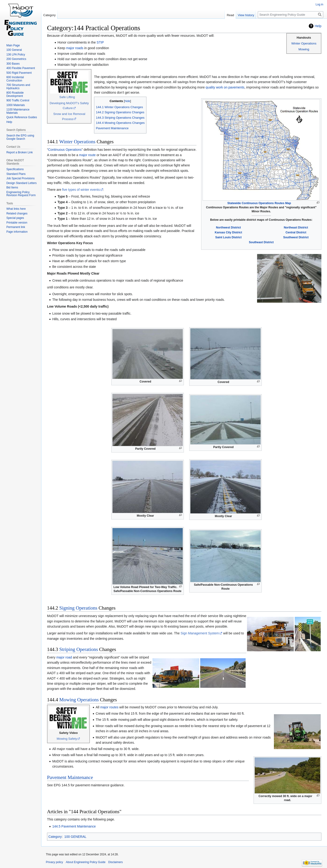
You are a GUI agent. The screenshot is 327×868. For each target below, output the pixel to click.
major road (64, 657)
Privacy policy (54, 862)
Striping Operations (79, 649)
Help (318, 26)
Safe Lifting (67, 97)
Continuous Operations (65, 150)
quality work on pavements (225, 87)
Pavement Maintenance (70, 777)
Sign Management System (200, 633)
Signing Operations (78, 608)
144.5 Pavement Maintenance (74, 826)
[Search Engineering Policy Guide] (291, 15)
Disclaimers (116, 862)
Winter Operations (304, 43)
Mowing (304, 49)
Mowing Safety (67, 739)
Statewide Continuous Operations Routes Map (259, 203)
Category (55, 837)
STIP (100, 42)
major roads (75, 48)
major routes (109, 707)
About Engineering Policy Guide (85, 862)
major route (87, 155)
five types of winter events (81, 190)
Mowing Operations (79, 700)
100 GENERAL (75, 837)
